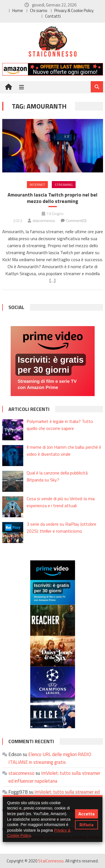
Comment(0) (76, 220)
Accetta (87, 814)
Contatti (53, 16)
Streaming (64, 185)
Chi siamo (39, 10)
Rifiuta (87, 825)
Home (18, 10)
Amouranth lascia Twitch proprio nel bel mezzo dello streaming (53, 198)
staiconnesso (44, 220)
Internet (37, 185)
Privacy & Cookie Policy (74, 10)
